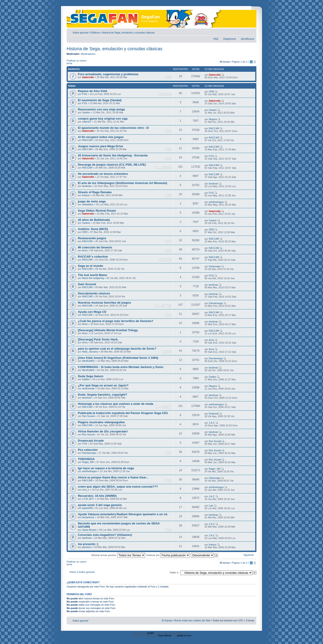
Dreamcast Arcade (91, 441)
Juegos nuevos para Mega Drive (100, 146)
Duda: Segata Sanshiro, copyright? (103, 395)
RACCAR (214, 128)
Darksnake (215, 266)
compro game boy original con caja (103, 119)
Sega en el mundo (91, 266)
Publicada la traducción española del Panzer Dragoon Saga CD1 (123, 413)
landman (87, 186)
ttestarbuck (88, 517)
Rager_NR (88, 462)
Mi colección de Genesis (95, 247)
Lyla (211, 506)
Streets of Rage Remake (95, 192)
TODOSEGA (86, 459)
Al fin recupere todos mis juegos (101, 137)
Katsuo (86, 195)
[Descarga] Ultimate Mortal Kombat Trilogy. (108, 330)
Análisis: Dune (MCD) (93, 229)
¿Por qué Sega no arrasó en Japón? (103, 385)
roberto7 (87, 122)
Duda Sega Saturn (91, 376)
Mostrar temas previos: (118, 555)
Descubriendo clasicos (94, 293)
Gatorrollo (88, 77)
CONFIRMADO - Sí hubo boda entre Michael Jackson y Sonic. (121, 367)
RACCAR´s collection (93, 257)
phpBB (150, 633)
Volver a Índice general (82, 572)
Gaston (86, 112)
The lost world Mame (92, 275)
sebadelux (88, 204)
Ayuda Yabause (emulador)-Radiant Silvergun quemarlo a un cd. (123, 514)
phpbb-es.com (184, 636)
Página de (240, 62)
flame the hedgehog (93, 278)
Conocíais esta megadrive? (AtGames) (105, 535)
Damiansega (216, 303)
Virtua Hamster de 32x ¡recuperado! (103, 431)
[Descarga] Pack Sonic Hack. (98, 339)
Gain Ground (87, 284)
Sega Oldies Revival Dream (97, 211)
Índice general (80, 33)
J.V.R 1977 (88, 499)
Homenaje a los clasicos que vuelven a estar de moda (116, 404)
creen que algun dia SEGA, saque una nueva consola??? (118, 487)
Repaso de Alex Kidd (93, 91)
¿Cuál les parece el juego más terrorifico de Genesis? (116, 321)
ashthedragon (216, 202)
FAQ (216, 39)
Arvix (85, 250)
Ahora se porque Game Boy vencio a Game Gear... (113, 477)
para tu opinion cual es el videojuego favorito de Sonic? (117, 349)
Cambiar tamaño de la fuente (251, 32)
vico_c (86, 490)
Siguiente (249, 555)
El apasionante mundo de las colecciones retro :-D (113, 128)
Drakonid (214, 414)
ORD (212, 92)
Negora (213, 119)
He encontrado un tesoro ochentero (103, 174)
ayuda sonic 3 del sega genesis (100, 505)
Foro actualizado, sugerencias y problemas (108, 74)
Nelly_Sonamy (90, 352)
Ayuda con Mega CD (92, 312)
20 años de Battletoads (94, 220)
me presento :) (88, 544)
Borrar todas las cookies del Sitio (192, 620)
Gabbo (86, 379)
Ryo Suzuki (88, 416)
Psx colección (88, 450)
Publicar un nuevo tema (77, 62)
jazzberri (87, 547)
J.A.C (212, 423)
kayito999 (87, 508)
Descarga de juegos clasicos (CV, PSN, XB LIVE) (112, 165)
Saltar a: (174, 572)
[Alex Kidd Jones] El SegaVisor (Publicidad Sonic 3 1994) (118, 358)
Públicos (95, 33)
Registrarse (229, 39)
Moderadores (88, 54)
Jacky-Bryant (89, 530)
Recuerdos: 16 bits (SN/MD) (97, 496)
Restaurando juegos (92, 238)
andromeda (88, 388)
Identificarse (248, 39)
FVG (85, 94)
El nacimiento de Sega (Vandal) (100, 100)
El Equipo (167, 620)
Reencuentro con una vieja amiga (101, 109)
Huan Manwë (165, 636)
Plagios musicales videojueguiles (101, 422)
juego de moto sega (92, 201)
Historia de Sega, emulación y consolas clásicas (128, 33)
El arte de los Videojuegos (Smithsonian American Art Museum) (122, 183)
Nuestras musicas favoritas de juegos (104, 303)
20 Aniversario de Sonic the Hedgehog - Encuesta (113, 155)
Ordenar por (168, 555)
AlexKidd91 (88, 361)
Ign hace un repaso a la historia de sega (106, 468)
